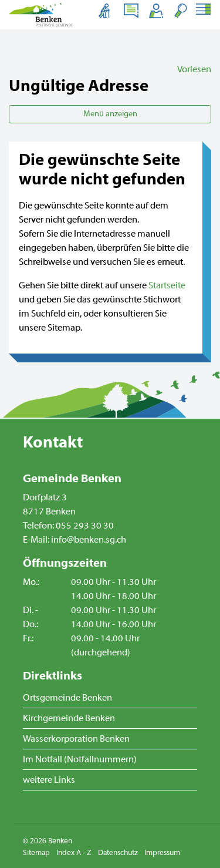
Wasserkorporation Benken (76, 739)
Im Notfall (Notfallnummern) (80, 759)
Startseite (167, 285)
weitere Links (49, 780)
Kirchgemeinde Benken (69, 718)
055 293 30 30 (85, 526)
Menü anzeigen (110, 114)
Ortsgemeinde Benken (67, 698)
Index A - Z (74, 853)
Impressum (162, 853)
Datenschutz (118, 853)
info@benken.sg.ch (89, 540)
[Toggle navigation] (203, 11)
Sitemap (36, 853)
